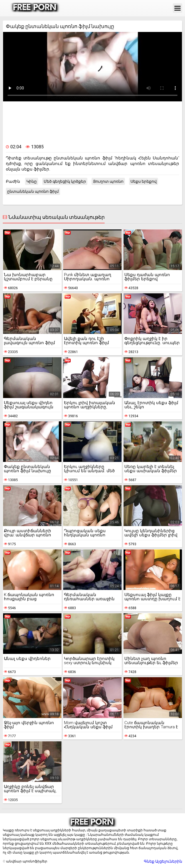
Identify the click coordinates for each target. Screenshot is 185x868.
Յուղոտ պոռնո (108, 181)
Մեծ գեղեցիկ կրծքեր (65, 181)
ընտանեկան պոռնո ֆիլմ (33, 191)
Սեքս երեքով (144, 181)
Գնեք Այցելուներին (163, 861)
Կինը (32, 181)
